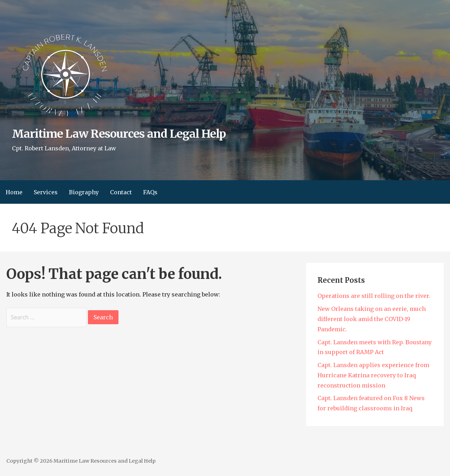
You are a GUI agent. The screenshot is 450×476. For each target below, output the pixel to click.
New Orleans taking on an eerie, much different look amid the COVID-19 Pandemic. (372, 319)
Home (14, 192)
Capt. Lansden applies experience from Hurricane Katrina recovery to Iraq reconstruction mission (373, 375)
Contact (121, 192)
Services (46, 192)
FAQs (150, 192)
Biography (84, 192)
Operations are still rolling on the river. (374, 296)
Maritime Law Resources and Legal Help (119, 134)
